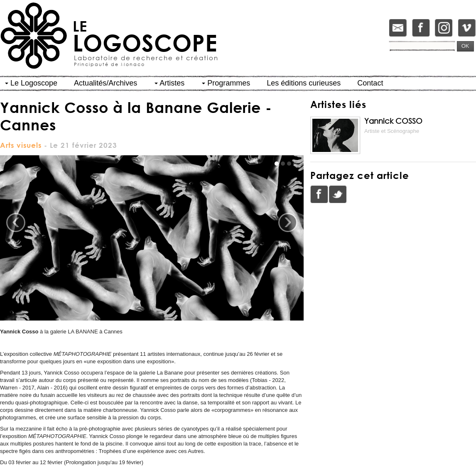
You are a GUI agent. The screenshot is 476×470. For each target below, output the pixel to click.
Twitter (338, 194)
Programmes (226, 83)
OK (465, 46)
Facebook (319, 194)
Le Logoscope (31, 83)
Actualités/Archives (106, 83)
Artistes (169, 83)
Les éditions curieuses (304, 83)
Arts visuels (21, 145)
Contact (370, 83)
